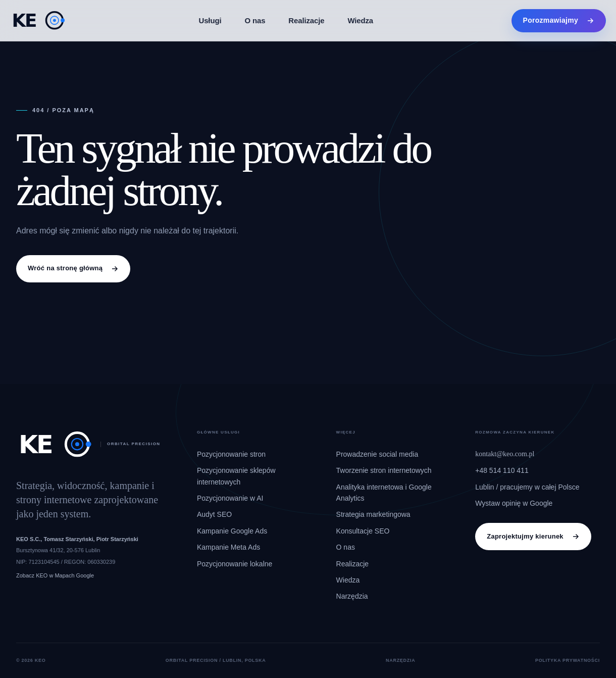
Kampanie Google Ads (232, 531)
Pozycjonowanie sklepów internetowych (236, 476)
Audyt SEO (214, 514)
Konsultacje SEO (363, 531)
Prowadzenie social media (377, 454)
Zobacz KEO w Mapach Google (55, 575)
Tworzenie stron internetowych (384, 470)
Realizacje (306, 20)
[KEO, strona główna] (38, 20)
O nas (255, 20)
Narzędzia (352, 596)
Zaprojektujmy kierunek (533, 537)
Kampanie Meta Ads (228, 547)
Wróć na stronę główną (73, 268)
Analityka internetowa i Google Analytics (384, 493)
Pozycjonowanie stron (231, 454)
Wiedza (360, 20)
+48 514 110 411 (502, 470)
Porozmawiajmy (559, 20)
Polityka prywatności (568, 660)
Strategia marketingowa (373, 514)
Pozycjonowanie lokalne (235, 564)
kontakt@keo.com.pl (505, 454)
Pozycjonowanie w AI (230, 498)
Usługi (210, 20)
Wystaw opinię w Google (514, 503)
